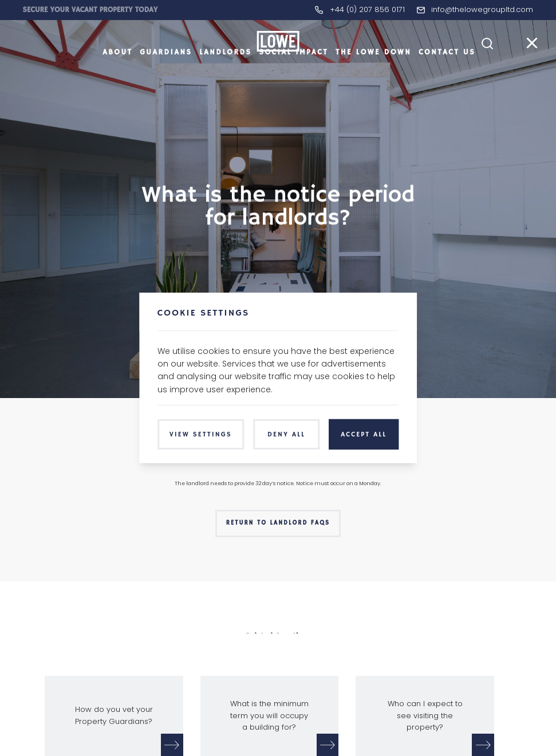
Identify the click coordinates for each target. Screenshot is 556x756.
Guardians (166, 71)
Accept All (364, 434)
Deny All (286, 434)
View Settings (201, 434)
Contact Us (447, 71)
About (117, 71)
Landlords (225, 71)
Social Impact (293, 71)
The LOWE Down (373, 71)
